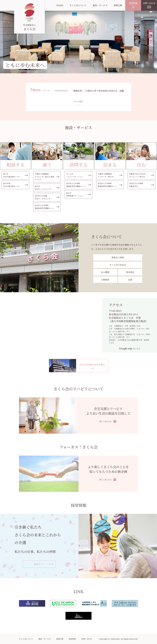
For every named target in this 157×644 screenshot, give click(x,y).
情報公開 (60, 639)
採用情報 (72, 639)
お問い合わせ (87, 639)
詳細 (122, 91)
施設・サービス (45, 639)
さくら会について (26, 639)
